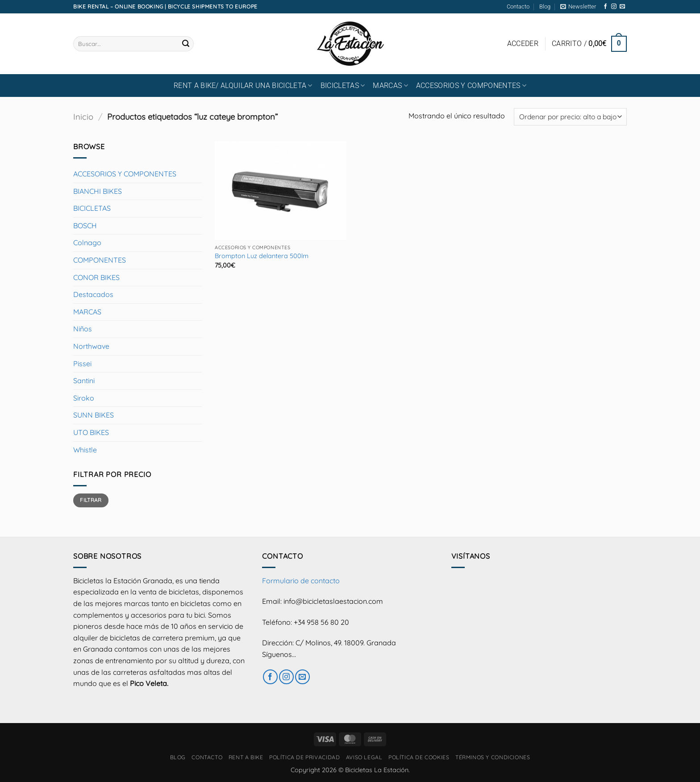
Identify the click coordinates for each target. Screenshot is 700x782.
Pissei (82, 364)
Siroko (84, 398)
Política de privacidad (304, 757)
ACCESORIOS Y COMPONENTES (471, 86)
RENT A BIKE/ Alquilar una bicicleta (243, 86)
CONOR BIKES (96, 277)
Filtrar (91, 500)
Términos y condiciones (493, 757)
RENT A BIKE (246, 757)
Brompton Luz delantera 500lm (262, 256)
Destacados (93, 294)
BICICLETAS (343, 86)
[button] (578, 7)
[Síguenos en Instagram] (614, 7)
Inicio (83, 117)
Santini (84, 381)
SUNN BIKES (94, 415)
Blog (545, 6)
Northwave (91, 346)
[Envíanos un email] (622, 7)
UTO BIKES (91, 432)
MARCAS (390, 86)
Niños (83, 329)
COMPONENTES (100, 260)
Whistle (85, 450)
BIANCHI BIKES (98, 191)
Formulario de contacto (301, 581)
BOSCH (85, 226)
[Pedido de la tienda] (570, 117)
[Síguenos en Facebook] (605, 7)
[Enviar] (186, 44)
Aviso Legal (364, 757)
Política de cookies (419, 757)
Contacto (518, 6)
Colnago (87, 243)
